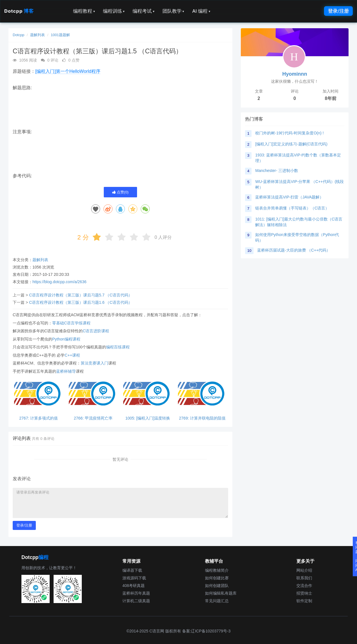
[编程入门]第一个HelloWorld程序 (68, 71)
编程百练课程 (118, 347)
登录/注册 (338, 11)
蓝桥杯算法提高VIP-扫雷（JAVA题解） (289, 197)
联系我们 (304, 578)
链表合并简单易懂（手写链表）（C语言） (292, 208)
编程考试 (144, 11)
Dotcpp (19, 11)
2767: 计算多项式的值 (38, 418)
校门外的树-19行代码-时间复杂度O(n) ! (289, 133)
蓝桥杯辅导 (66, 371)
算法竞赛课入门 (94, 363)
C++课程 (72, 355)
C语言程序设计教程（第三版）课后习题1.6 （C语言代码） (81, 302)
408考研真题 (134, 586)
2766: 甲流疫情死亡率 (93, 418)
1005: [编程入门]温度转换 (148, 418)
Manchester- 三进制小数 (277, 171)
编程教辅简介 (217, 570)
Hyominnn (295, 74)
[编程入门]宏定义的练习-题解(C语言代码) (291, 144)
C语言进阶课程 (96, 331)
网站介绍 (304, 570)
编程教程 (84, 11)
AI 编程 (201, 11)
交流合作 (304, 586)
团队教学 (173, 11)
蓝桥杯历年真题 (136, 593)
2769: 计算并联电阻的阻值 (202, 418)
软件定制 (304, 601)
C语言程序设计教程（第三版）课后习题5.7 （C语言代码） (81, 295)
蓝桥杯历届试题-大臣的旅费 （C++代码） (294, 250)
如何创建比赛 (217, 578)
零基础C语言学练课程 (71, 323)
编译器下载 (132, 570)
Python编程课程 (66, 339)
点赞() (120, 192)
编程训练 (114, 11)
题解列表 (38, 35)
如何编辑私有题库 (221, 593)
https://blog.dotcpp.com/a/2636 (59, 282)
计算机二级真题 (136, 601)
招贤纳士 (304, 593)
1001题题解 (60, 35)
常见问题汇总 (217, 601)
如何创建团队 (217, 586)
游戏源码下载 (134, 578)
